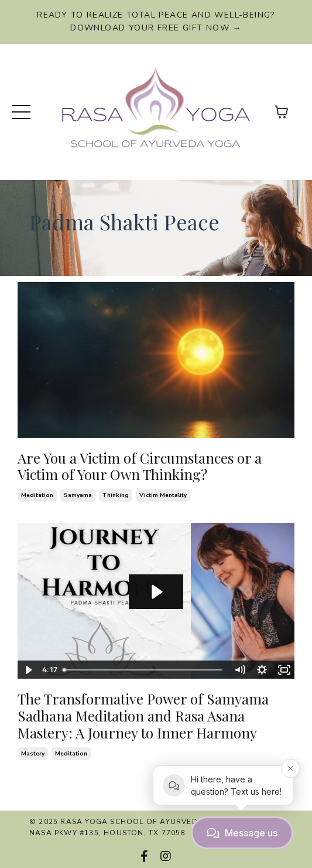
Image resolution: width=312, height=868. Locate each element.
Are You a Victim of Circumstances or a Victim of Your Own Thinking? (140, 467)
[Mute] (239, 670)
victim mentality (163, 495)
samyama (78, 495)
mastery (33, 754)
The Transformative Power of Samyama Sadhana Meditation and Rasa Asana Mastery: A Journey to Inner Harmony (143, 716)
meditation (37, 495)
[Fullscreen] (284, 670)
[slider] (143, 670)
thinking (116, 495)
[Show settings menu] (262, 670)
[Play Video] (28, 670)
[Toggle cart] (282, 112)
